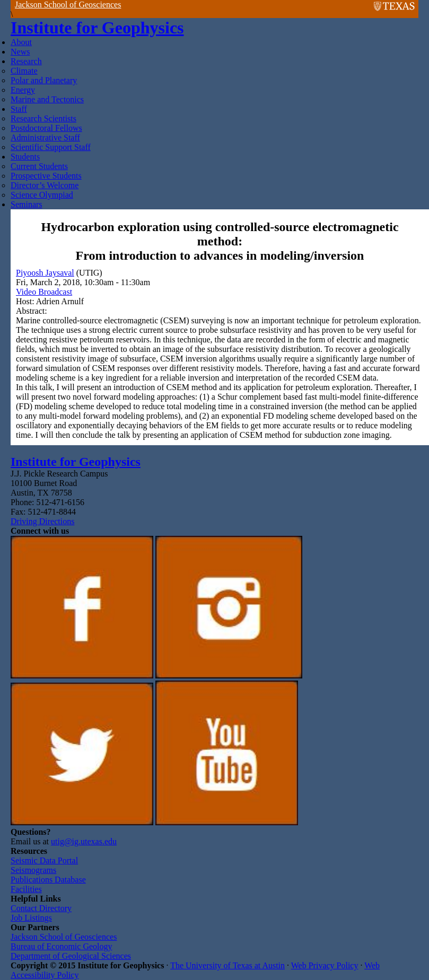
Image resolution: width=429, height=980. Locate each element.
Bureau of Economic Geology (62, 946)
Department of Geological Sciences (71, 956)
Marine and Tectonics (47, 99)
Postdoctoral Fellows (46, 128)
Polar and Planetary (44, 80)
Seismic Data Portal (44, 860)
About (21, 42)
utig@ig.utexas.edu (84, 841)
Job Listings (31, 918)
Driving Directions (42, 521)
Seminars (27, 204)
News (20, 52)
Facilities (26, 889)
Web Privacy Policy (325, 965)
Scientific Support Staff (51, 147)
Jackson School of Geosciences (68, 5)
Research (26, 61)
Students (25, 157)
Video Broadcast (44, 292)
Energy (23, 90)
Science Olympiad (42, 195)
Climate (24, 71)
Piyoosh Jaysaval (45, 273)
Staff (19, 109)
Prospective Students (46, 176)
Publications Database (48, 880)
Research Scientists (43, 118)
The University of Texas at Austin (227, 965)
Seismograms (33, 870)
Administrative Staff (45, 138)
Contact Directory (41, 908)
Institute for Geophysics (97, 28)
